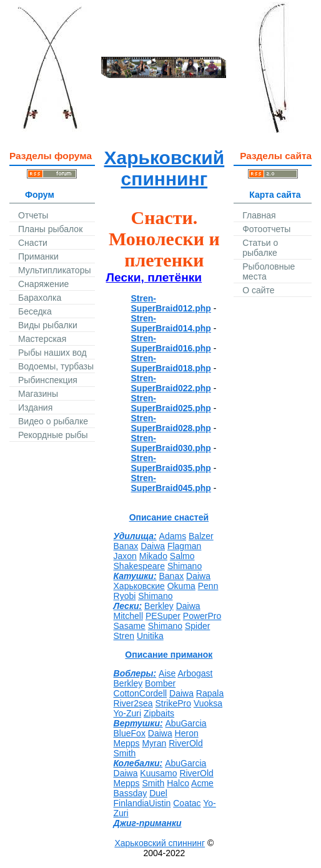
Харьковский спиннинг (165, 168)
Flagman (184, 546)
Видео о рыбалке (53, 421)
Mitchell (128, 616)
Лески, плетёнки (154, 277)
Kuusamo (158, 773)
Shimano (185, 566)
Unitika (150, 636)
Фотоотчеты (266, 229)
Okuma (181, 586)
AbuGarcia (186, 723)
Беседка (35, 311)
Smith (125, 753)
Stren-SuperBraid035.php (171, 463)
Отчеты (33, 215)
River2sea (133, 703)
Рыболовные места (269, 271)
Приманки (38, 256)
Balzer (201, 536)
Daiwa (153, 546)
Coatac (187, 803)
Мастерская (42, 339)
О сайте (258, 290)
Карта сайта (275, 195)
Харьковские (139, 586)
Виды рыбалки (48, 325)
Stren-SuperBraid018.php (171, 363)
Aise (167, 673)
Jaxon (125, 556)
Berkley (159, 606)
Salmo (182, 556)
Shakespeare (140, 566)
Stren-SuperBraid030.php (171, 443)
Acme (202, 783)
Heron (187, 733)
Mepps (127, 743)
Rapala (210, 693)
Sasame (130, 626)
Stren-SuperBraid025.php (171, 403)
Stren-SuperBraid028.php (171, 423)
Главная (259, 215)
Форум (40, 195)
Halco (178, 783)
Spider (197, 626)
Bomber (160, 683)
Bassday (131, 793)
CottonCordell (141, 693)
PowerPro (202, 616)
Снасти (33, 243)
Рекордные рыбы (53, 435)
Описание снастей (169, 517)
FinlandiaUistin (142, 803)
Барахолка (40, 298)
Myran (154, 743)
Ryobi (125, 596)
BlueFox (130, 733)
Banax (126, 546)
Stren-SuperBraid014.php (171, 323)
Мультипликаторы (54, 270)
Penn (208, 586)
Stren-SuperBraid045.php (171, 483)
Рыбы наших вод (52, 353)
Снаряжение (43, 284)
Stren (124, 636)
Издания (35, 407)
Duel (158, 793)
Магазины (38, 394)
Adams (173, 536)
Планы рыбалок (50, 229)
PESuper (163, 616)
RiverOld (185, 743)
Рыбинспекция (48, 380)
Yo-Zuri (128, 713)
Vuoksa (208, 703)
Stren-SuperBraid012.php (171, 303)
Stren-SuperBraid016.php (171, 343)
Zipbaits (159, 713)
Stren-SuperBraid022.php (171, 383)
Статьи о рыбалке (260, 248)
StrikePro (173, 703)
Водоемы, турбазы (56, 366)
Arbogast (195, 673)
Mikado (153, 556)
